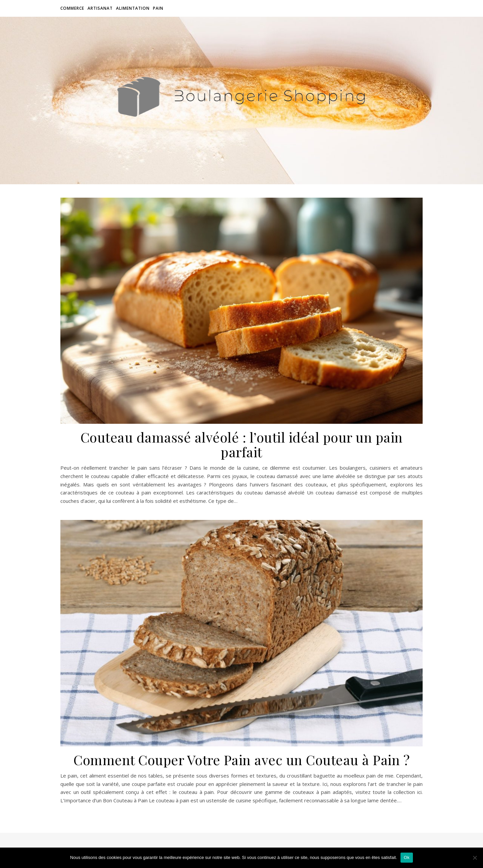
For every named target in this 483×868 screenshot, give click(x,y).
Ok (407, 857)
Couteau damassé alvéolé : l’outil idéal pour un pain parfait (242, 444)
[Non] (475, 858)
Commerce (72, 8)
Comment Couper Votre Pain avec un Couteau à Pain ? (241, 760)
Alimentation (133, 8)
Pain (158, 8)
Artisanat (100, 8)
